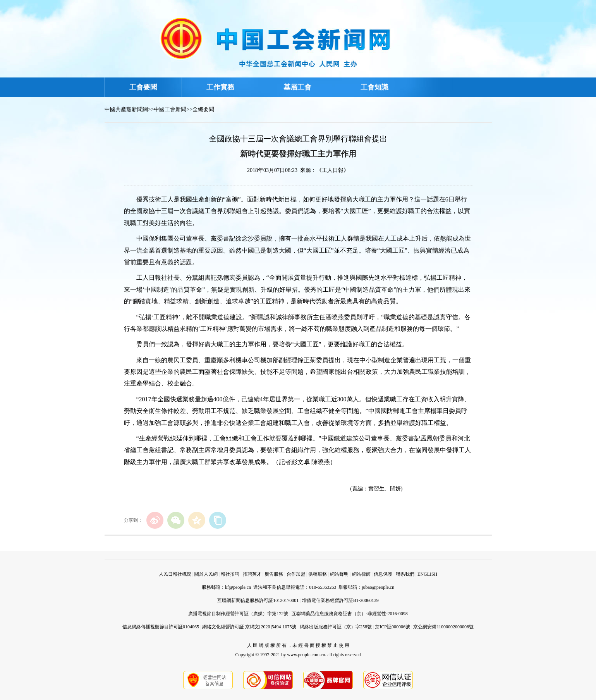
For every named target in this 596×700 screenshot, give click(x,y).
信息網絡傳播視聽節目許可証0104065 (161, 627)
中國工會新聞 (170, 109)
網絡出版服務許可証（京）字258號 (336, 627)
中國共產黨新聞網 (126, 109)
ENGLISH (427, 574)
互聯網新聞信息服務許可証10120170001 (258, 600)
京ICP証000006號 (392, 627)
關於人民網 (206, 574)
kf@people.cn (238, 587)
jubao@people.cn (378, 587)
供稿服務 (318, 574)
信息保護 (383, 574)
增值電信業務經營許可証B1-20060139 (340, 600)
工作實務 (220, 87)
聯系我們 (405, 574)
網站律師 (361, 574)
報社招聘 (230, 574)
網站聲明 (339, 574)
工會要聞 (143, 87)
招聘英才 (252, 574)
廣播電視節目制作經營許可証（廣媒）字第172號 (238, 614)
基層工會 (297, 87)
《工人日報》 (333, 170)
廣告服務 (274, 574)
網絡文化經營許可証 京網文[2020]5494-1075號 (249, 627)
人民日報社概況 (175, 574)
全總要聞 (203, 109)
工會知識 (374, 87)
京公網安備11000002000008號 (443, 627)
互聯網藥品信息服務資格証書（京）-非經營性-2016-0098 (350, 614)
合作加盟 (296, 574)
